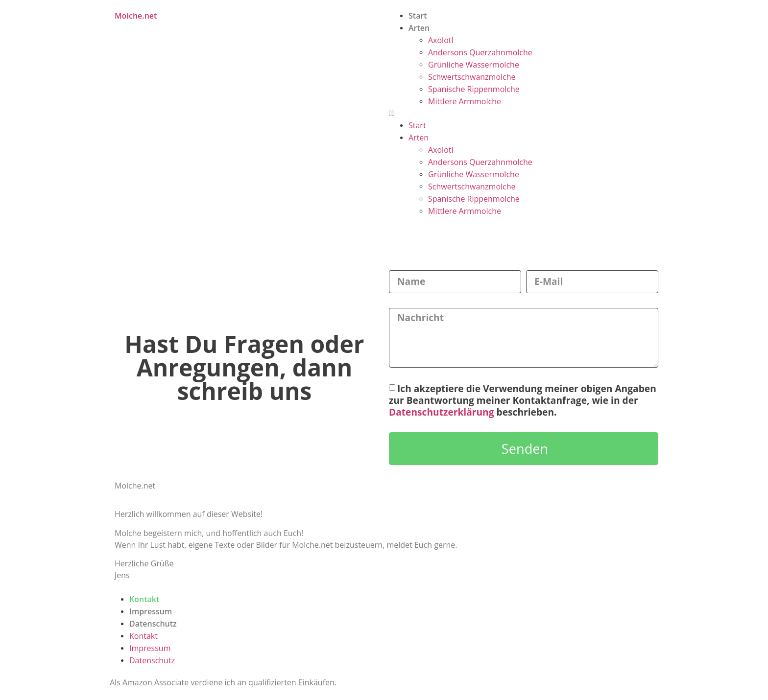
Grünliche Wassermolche (474, 65)
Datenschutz (153, 624)
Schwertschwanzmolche (472, 77)
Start (418, 16)
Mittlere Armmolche (465, 101)
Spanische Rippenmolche (474, 89)
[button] (521, 114)
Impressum (151, 611)
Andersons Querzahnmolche (480, 52)
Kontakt (144, 599)
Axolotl (441, 40)
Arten (419, 28)
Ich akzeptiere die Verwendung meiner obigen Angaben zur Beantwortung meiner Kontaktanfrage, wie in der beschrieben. (523, 400)
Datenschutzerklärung (442, 412)
